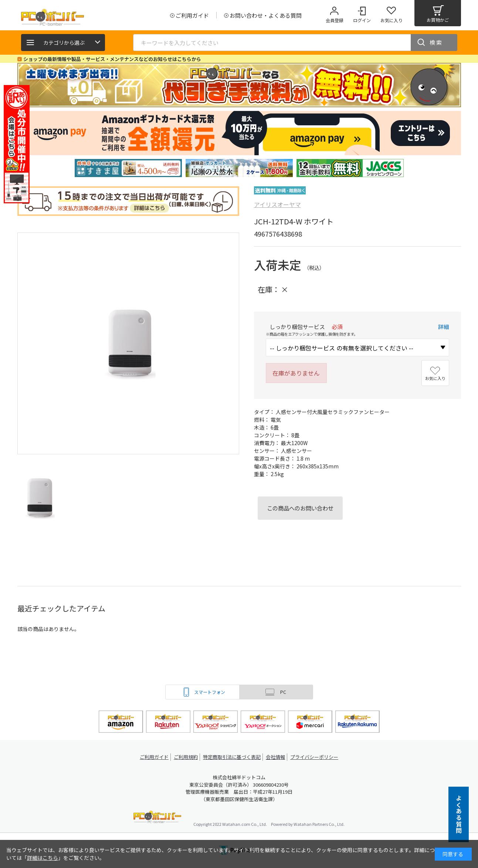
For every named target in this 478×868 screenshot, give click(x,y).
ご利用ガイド (153, 757)
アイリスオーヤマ (277, 204)
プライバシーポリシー (317, 757)
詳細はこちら (43, 858)
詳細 (444, 327)
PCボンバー (157, 818)
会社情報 (277, 757)
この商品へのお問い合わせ (300, 508)
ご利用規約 (186, 757)
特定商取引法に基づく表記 (233, 757)
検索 (436, 42)
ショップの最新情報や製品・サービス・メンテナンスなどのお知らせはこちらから (112, 59)
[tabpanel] (128, 168)
